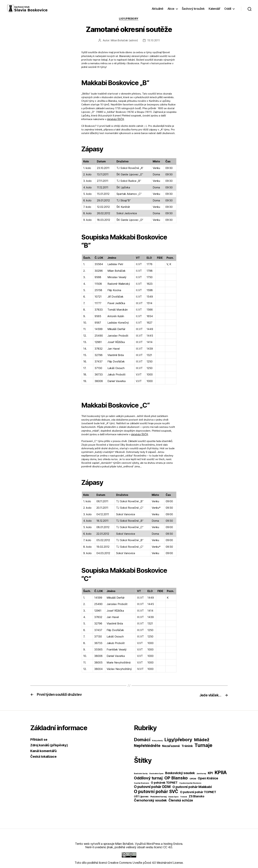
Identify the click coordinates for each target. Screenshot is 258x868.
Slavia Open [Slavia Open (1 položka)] (173, 797)
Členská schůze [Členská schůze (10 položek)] (181, 800)
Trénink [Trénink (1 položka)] (184, 797)
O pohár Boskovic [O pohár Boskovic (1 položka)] (142, 783)
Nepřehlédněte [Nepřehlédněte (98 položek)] (147, 746)
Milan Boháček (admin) (124, 41)
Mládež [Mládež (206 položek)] (202, 740)
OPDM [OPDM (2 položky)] (193, 779)
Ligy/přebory (129, 19)
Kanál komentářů (44, 751)
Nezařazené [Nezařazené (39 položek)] (171, 746)
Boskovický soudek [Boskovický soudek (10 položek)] (180, 773)
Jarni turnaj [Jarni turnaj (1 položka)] (201, 774)
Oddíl (228, 9)
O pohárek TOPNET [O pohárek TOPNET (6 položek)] (164, 783)
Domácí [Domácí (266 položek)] (142, 740)
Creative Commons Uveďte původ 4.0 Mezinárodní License (145, 863)
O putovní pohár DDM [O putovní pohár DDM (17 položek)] (152, 787)
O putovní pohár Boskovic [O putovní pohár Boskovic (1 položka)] (190, 783)
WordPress (153, 844)
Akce (171, 9)
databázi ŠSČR (115, 119)
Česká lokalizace (44, 757)
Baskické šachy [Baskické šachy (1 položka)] (141, 774)
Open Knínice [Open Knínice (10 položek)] (208, 778)
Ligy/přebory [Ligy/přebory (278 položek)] (178, 740)
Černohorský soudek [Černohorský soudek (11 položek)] (150, 800)
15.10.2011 (154, 41)
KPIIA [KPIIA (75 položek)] (221, 773)
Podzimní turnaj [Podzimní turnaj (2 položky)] (159, 797)
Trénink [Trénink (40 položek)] (187, 746)
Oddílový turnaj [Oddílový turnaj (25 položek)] (148, 778)
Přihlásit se (39, 740)
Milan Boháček (124, 844)
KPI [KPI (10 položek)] (210, 773)
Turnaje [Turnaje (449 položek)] (203, 745)
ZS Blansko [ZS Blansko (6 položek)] (196, 796)
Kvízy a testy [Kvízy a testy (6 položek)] (157, 741)
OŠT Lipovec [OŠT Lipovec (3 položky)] (141, 797)
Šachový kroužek (193, 9)
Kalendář (214, 9)
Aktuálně (158, 9)
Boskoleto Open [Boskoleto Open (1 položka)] (156, 774)
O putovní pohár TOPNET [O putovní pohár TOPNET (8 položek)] (198, 792)
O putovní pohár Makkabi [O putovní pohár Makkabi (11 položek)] (192, 787)
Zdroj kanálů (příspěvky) (51, 745)
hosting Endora (174, 844)
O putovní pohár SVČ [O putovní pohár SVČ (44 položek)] (156, 792)
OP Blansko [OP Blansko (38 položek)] (176, 778)
